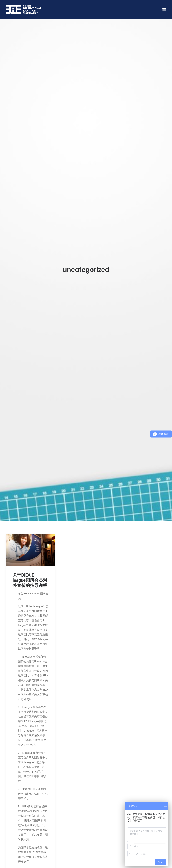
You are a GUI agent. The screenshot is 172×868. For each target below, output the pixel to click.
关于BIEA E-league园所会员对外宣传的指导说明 (30, 568)
